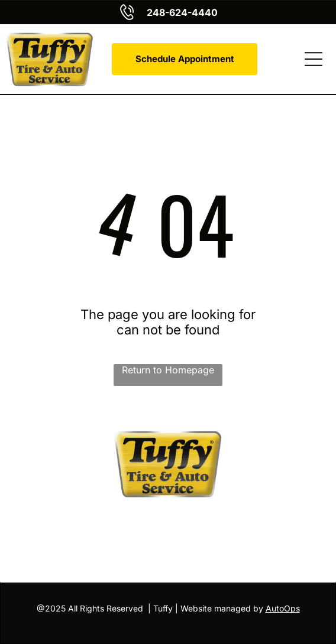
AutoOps (283, 608)
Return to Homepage (168, 370)
